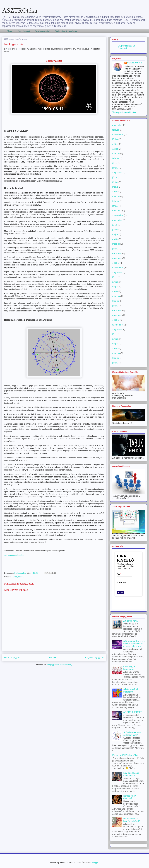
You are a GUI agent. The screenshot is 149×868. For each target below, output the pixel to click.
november (117, 258)
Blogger (95, 863)
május (115, 144)
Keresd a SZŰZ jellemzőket (125, 755)
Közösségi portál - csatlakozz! (66, 31)
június (115, 139)
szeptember (118, 135)
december (117, 211)
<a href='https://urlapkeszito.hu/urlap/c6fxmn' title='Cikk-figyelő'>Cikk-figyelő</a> (129, 579)
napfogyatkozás (18, 577)
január (115, 168)
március (116, 154)
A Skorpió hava (130, 621)
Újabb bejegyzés (12, 658)
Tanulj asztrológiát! (42, 31)
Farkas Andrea (134, 63)
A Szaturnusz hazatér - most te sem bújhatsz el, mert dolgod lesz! (134, 644)
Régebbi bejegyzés (94, 658)
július (115, 163)
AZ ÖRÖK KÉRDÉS (133, 712)
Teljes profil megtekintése (124, 112)
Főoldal (10, 31)
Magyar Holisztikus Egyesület (126, 47)
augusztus (117, 125)
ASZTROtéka (20, 10)
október (116, 263)
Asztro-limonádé (24, 31)
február (116, 130)
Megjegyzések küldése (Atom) (60, 665)
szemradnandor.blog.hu (14, 555)
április (115, 149)
